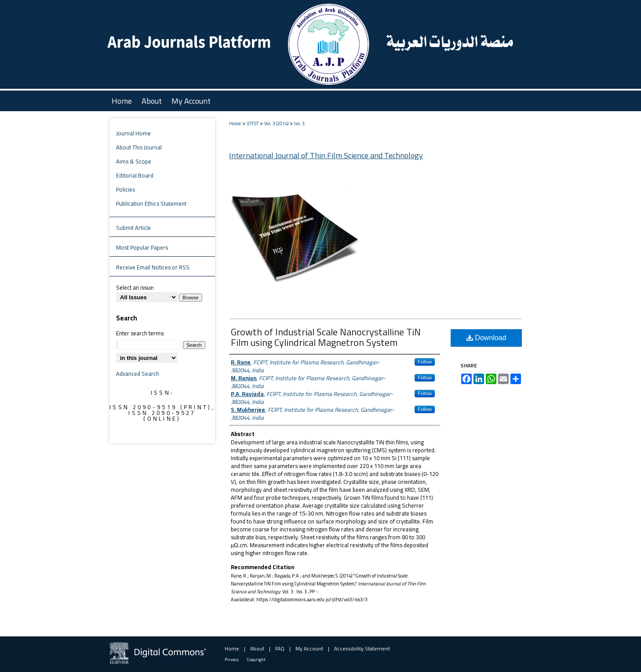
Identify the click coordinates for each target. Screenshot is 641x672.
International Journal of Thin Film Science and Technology (326, 155)
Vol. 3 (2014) (276, 124)
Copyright (256, 659)
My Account (309, 648)
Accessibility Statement (362, 648)
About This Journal (139, 147)
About (257, 648)
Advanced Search (138, 374)
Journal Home (133, 133)
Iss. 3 (299, 124)
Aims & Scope (134, 161)
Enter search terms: (140, 333)
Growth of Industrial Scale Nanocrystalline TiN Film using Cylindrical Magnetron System (326, 337)
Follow (425, 362)
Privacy (232, 659)
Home (235, 124)
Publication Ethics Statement (151, 203)
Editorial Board (135, 175)
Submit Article (133, 228)
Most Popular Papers (142, 247)
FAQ (280, 648)
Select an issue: (135, 287)
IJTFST (253, 124)
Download (486, 338)
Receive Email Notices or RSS (153, 267)
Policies (126, 189)
